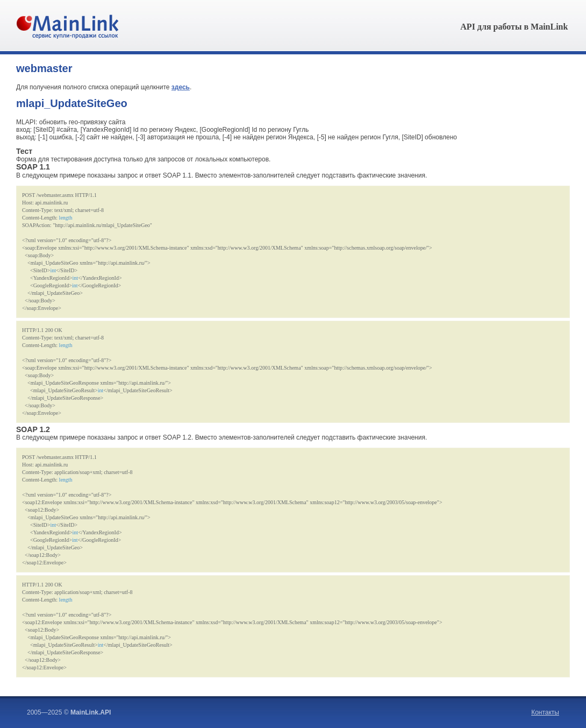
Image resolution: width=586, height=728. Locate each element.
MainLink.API (91, 712)
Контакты (545, 712)
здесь (181, 87)
